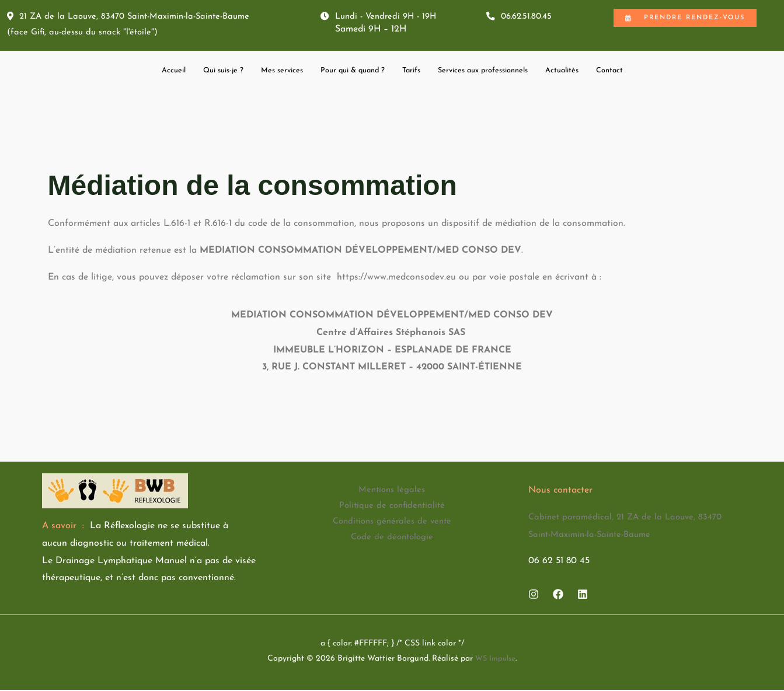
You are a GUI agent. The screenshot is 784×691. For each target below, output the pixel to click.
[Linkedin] (583, 596)
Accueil (143, 72)
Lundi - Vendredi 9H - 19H (382, 17)
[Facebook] (558, 596)
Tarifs (414, 72)
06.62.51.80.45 (522, 17)
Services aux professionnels (497, 72)
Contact (640, 72)
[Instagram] (534, 596)
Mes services (266, 72)
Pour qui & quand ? (347, 72)
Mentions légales (392, 492)
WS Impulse (495, 660)
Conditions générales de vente (392, 526)
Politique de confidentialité (392, 509)
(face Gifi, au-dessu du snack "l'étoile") (86, 34)
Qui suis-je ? (199, 72)
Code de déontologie (392, 544)
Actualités (588, 72)
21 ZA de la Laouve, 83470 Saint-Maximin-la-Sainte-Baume (136, 17)
